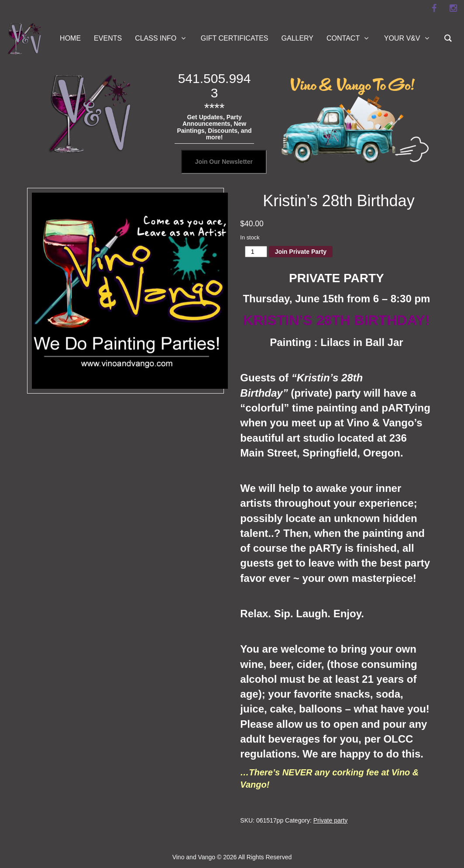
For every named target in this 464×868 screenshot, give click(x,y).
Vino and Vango (194, 857)
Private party (331, 820)
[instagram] (453, 8)
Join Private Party (301, 252)
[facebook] (434, 8)
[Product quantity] (256, 252)
